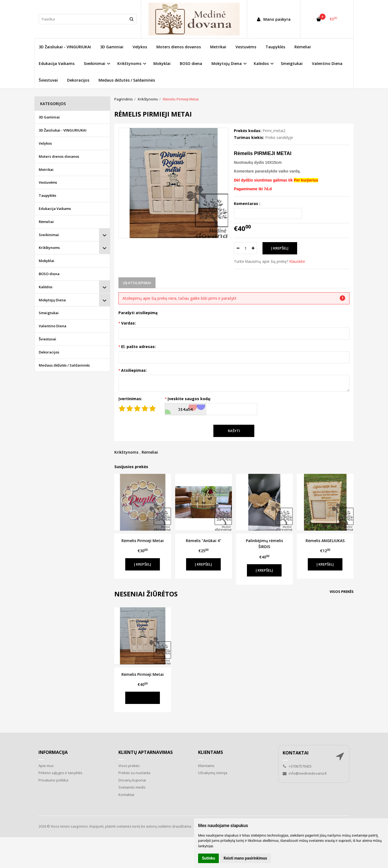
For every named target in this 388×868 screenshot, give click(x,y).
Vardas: (129, 323)
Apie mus (46, 766)
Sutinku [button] (208, 858)
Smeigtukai (292, 63)
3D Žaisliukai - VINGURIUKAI (65, 47)
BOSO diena (191, 63)
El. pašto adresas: (138, 347)
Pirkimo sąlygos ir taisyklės (60, 773)
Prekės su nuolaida (134, 773)
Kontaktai (126, 795)
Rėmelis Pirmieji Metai (143, 541)
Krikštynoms (126, 452)
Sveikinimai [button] (95, 63)
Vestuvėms (246, 47)
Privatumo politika (53, 780)
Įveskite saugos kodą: (189, 399)
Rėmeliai (303, 47)
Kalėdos (46, 287)
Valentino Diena (327, 63)
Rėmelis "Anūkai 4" (204, 541)
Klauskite (297, 261)
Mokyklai (162, 63)
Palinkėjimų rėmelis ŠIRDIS (264, 544)
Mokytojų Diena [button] (227, 63)
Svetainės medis (132, 787)
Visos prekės (342, 591)
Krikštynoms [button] (129, 63)
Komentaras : (247, 203)
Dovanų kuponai (132, 780)
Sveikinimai (49, 235)
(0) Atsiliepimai (137, 283)
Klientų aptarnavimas (146, 752)
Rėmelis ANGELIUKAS (325, 541)
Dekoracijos (78, 80)
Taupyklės (275, 47)
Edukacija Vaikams (57, 63)
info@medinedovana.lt (305, 773)
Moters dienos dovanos (179, 47)
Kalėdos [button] (261, 63)
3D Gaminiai (112, 47)
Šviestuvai (48, 80)
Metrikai (218, 47)
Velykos (140, 47)
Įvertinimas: (130, 399)
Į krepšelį (143, 564)
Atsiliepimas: (134, 370)
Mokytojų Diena (52, 300)
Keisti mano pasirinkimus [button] (245, 858)
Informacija (53, 752)
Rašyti (234, 431)
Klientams (211, 752)
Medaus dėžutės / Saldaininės (127, 80)
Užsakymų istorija (213, 773)
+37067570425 (297, 766)
